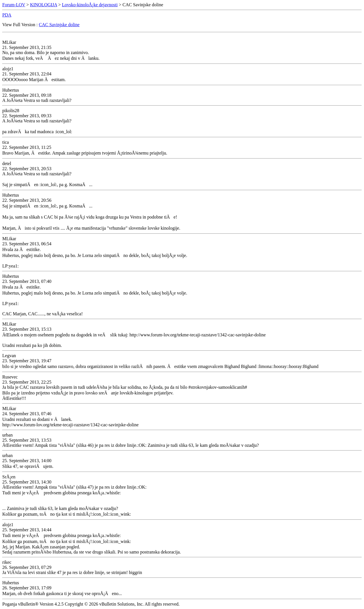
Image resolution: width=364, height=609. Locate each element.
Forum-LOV (14, 5)
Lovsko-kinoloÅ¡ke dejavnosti (90, 5)
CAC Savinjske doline (59, 25)
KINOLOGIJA (44, 5)
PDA (7, 15)
